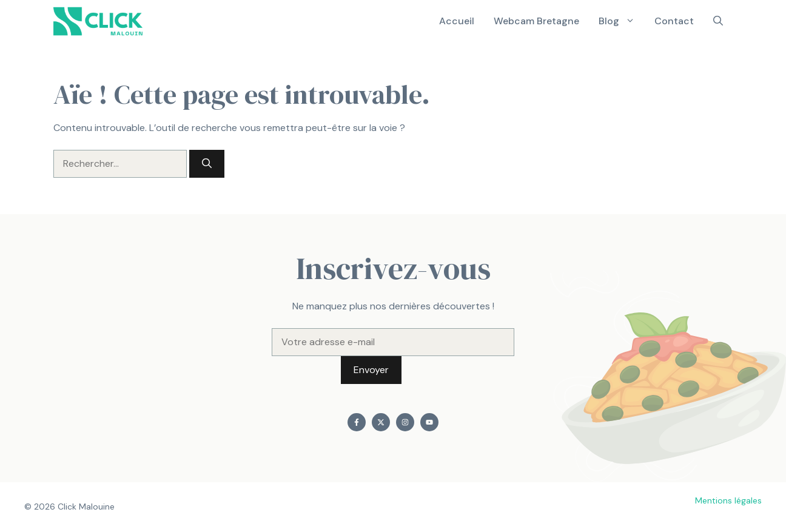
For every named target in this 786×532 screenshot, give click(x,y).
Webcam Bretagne (536, 21)
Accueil (457, 21)
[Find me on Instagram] (405, 422)
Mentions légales (728, 500)
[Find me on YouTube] (429, 422)
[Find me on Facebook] (357, 422)
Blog (622, 21)
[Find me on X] (381, 422)
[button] (718, 21)
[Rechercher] (207, 164)
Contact (674, 21)
